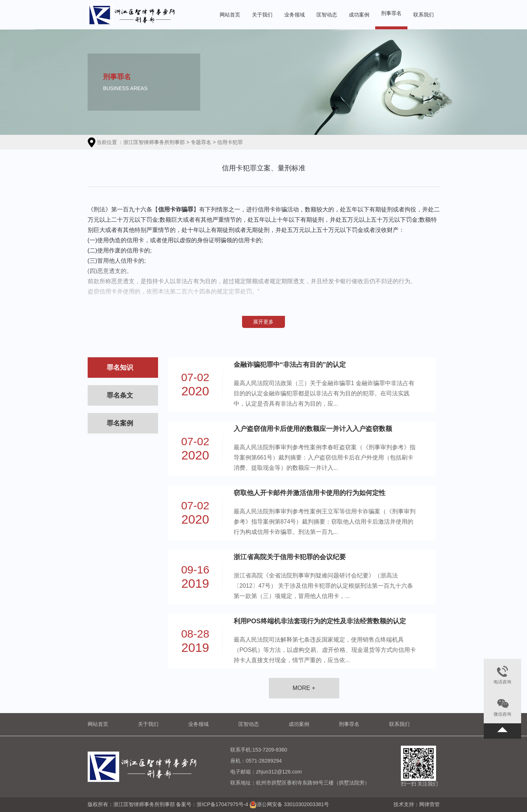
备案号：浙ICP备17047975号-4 (212, 804)
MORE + (304, 688)
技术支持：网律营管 (417, 804)
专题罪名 (201, 142)
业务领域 (294, 15)
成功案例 (359, 15)
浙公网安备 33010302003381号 (293, 804)
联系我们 (424, 15)
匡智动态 (327, 15)
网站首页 (230, 15)
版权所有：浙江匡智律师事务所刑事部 (132, 804)
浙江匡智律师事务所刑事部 (154, 142)
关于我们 (262, 15)
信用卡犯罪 (230, 142)
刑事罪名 (391, 13)
